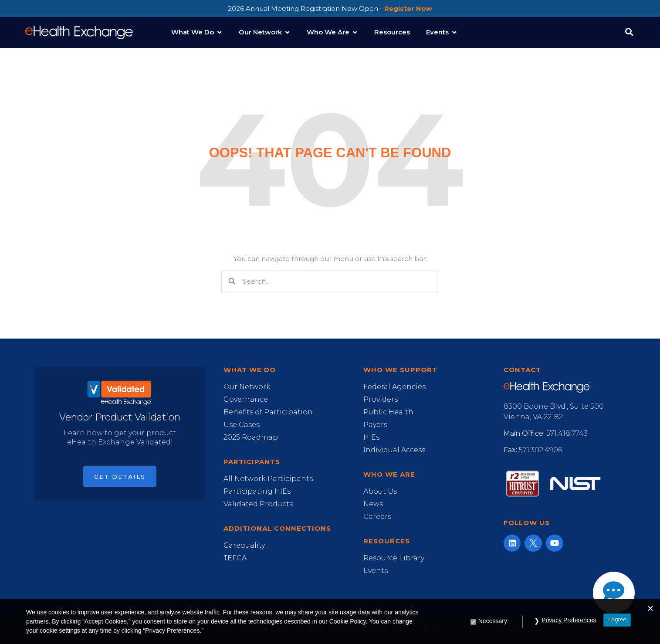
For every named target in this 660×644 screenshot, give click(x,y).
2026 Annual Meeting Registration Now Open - (330, 8)
